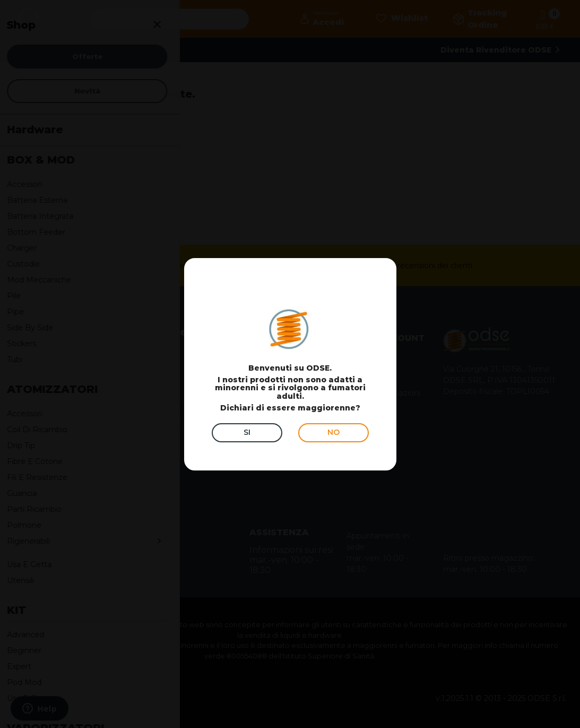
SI (247, 432)
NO (334, 432)
